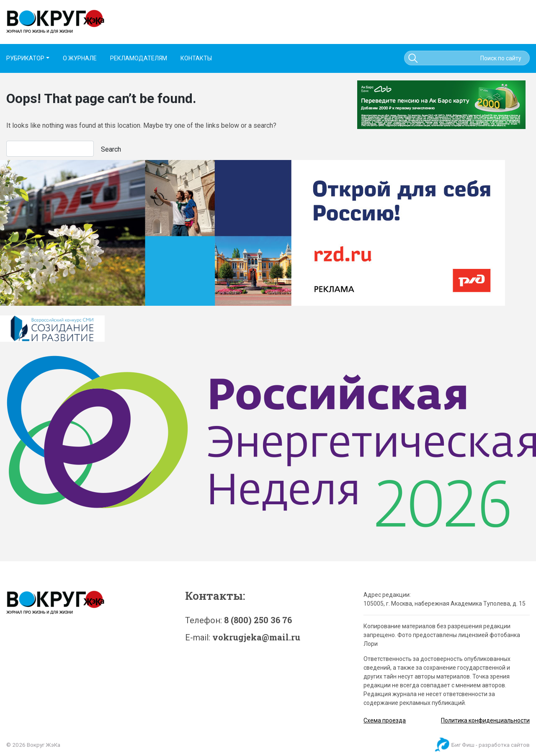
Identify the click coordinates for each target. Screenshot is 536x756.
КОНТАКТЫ (196, 58)
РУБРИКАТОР (25, 58)
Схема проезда (385, 720)
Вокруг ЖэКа (44, 745)
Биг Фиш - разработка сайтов (491, 745)
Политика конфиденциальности (485, 720)
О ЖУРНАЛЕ (80, 58)
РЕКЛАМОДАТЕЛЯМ (139, 58)
